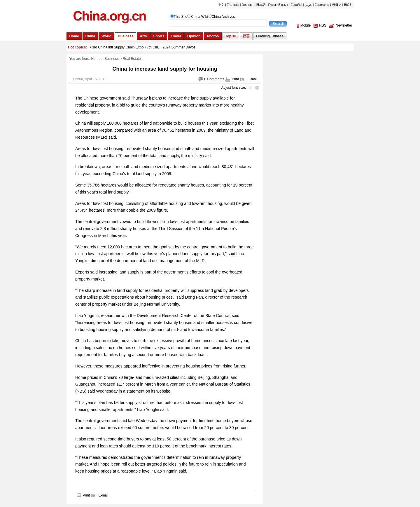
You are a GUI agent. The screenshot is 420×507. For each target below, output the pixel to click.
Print (235, 79)
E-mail (252, 79)
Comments (216, 79)
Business (112, 59)
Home (96, 59)
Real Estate (132, 59)
